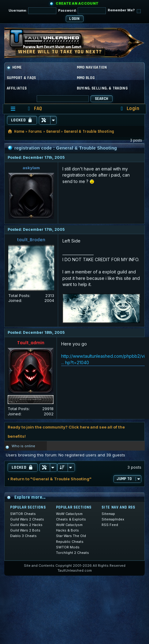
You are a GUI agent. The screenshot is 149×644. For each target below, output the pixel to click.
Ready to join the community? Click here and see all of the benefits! (66, 432)
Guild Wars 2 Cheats (27, 519)
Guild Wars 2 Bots (25, 530)
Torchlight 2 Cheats (73, 553)
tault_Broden (31, 240)
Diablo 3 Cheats (23, 536)
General (53, 131)
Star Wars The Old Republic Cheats (71, 539)
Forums (35, 131)
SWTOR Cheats (23, 514)
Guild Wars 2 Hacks (26, 525)
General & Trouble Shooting (89, 131)
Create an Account (77, 3)
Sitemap (108, 514)
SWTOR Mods (68, 547)
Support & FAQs (21, 78)
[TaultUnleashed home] (50, 41)
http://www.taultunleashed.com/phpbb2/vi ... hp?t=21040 (103, 359)
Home (14, 67)
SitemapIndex (113, 519)
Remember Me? (124, 11)
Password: (82, 11)
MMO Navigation (92, 67)
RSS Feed (110, 525)
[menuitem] (34, 109)
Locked (22, 120)
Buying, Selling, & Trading (102, 88)
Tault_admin (31, 343)
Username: (32, 11)
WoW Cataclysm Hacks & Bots (69, 528)
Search (102, 99)
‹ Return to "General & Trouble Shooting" (50, 479)
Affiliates (17, 88)
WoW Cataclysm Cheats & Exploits (71, 516)
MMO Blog (86, 78)
